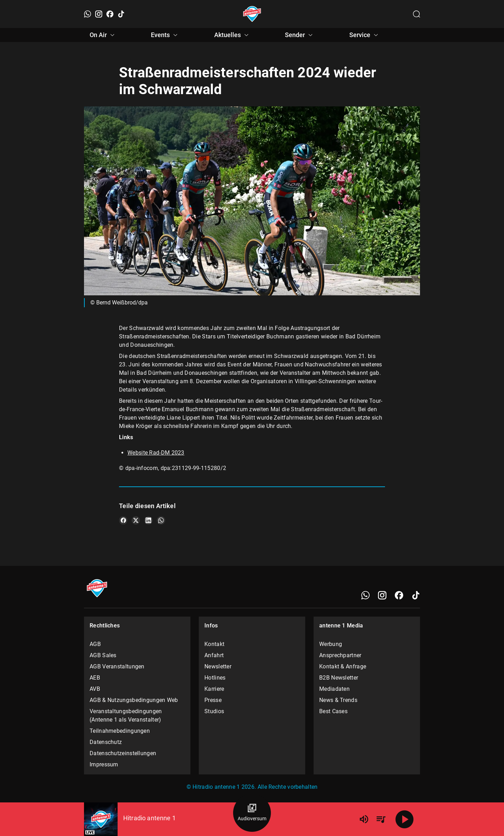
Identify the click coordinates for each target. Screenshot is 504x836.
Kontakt (214, 644)
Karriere (214, 689)
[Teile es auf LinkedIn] (148, 520)
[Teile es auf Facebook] (123, 520)
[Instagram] (99, 14)
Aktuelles (232, 35)
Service (365, 35)
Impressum (104, 764)
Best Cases (333, 711)
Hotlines (215, 678)
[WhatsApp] (87, 14)
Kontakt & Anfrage (343, 666)
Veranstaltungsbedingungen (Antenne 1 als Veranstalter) (126, 715)
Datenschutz (106, 742)
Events (165, 35)
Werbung (331, 644)
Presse (213, 700)
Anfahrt (214, 655)
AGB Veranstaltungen (117, 666)
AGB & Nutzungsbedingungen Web (134, 700)
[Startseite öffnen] (252, 14)
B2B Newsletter (339, 678)
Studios (214, 711)
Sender (300, 35)
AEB (95, 678)
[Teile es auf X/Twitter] (136, 520)
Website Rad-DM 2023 (156, 453)
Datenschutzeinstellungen (123, 753)
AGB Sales (103, 655)
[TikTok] (121, 14)
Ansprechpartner (340, 655)
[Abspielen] (405, 819)
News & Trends (338, 700)
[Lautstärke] (364, 819)
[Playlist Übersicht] (381, 819)
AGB (95, 644)
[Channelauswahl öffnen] (416, 14)
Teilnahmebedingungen (120, 731)
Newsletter (218, 666)
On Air (103, 35)
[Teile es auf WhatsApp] (161, 520)
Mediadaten (334, 689)
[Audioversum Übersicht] (252, 813)
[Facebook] (110, 14)
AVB (95, 689)
